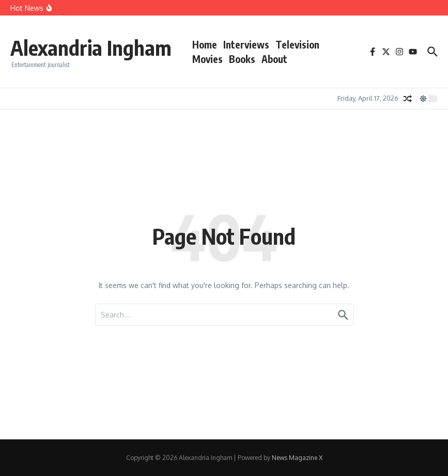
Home (205, 44)
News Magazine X (297, 458)
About (274, 59)
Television (297, 44)
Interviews (246, 44)
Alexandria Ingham (91, 47)
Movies (207, 59)
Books (242, 59)
